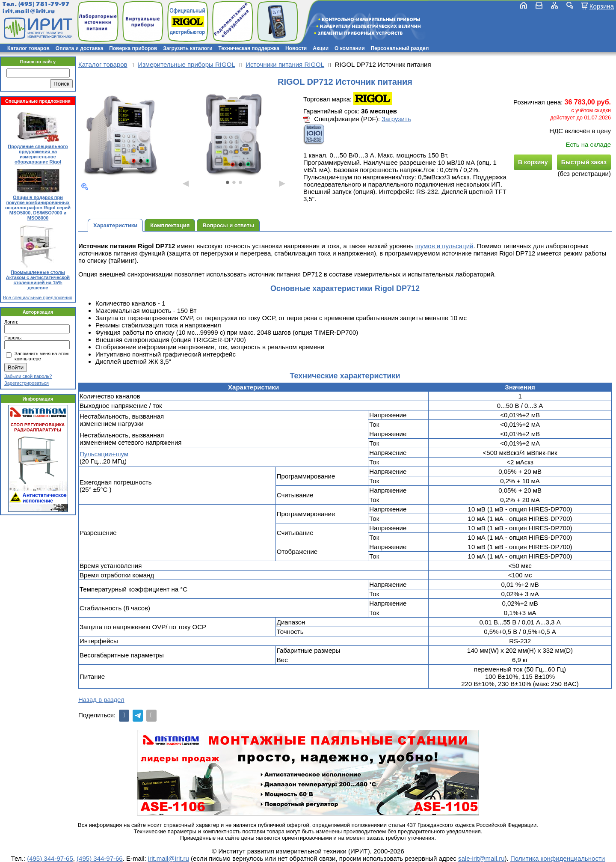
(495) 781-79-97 (44, 4)
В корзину (533, 162)
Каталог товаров (28, 48)
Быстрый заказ (584, 162)
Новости (296, 48)
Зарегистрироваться (27, 383)
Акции (321, 48)
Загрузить (396, 119)
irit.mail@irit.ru (29, 11)
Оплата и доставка (80, 48)
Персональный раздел (400, 48)
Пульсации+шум (104, 454)
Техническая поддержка (249, 48)
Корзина (602, 6)
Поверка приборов (133, 48)
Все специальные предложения (38, 297)
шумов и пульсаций (444, 246)
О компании (350, 48)
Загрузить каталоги (188, 48)
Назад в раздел (101, 700)
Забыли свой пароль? (28, 376)
